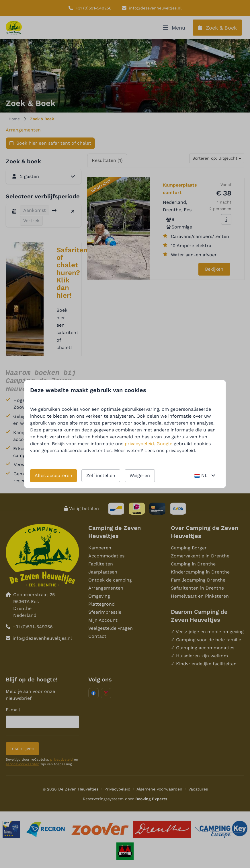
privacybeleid (139, 444)
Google (164, 444)
